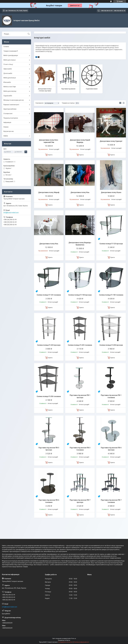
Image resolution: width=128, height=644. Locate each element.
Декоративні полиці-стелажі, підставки (45, 90)
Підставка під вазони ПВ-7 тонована (111, 501)
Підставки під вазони (68, 89)
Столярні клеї (8, 114)
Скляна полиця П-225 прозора (49, 345)
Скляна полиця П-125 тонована (49, 295)
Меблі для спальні (9, 60)
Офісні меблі (8, 69)
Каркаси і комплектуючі (11, 105)
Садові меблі (8, 96)
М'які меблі (7, 82)
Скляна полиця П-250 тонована (49, 396)
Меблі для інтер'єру (10, 91)
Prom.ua (74, 638)
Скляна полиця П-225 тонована (80, 345)
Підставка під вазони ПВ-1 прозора (80, 396)
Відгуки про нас (9, 131)
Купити (50, 155)
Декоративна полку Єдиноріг (111, 141)
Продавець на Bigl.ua (64, 640)
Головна (6, 47)
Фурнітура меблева (10, 109)
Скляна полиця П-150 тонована (111, 295)
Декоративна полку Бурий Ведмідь (80, 141)
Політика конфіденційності (81, 642)
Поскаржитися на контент (65, 642)
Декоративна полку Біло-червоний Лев (49, 141)
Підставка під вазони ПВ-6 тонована (49, 501)
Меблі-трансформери (11, 55)
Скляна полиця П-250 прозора (111, 345)
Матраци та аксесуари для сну (14, 100)
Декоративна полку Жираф (49, 192)
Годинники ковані (92, 89)
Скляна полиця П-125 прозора (111, 244)
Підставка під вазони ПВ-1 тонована (111, 396)
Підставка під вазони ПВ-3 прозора (49, 449)
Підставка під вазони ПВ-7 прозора (80, 501)
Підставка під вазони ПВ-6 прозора (111, 449)
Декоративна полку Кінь (80, 192)
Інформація (7, 122)
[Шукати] (29, 34)
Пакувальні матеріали (11, 118)
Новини (6, 127)
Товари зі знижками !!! (11, 51)
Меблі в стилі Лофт (10, 87)
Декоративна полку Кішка (111, 192)
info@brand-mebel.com (11, 213)
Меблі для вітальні (10, 78)
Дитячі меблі (8, 73)
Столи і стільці (8, 64)
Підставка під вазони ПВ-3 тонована (80, 449)
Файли (6, 136)
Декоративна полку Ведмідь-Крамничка (80, 244)
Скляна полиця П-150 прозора (80, 295)
